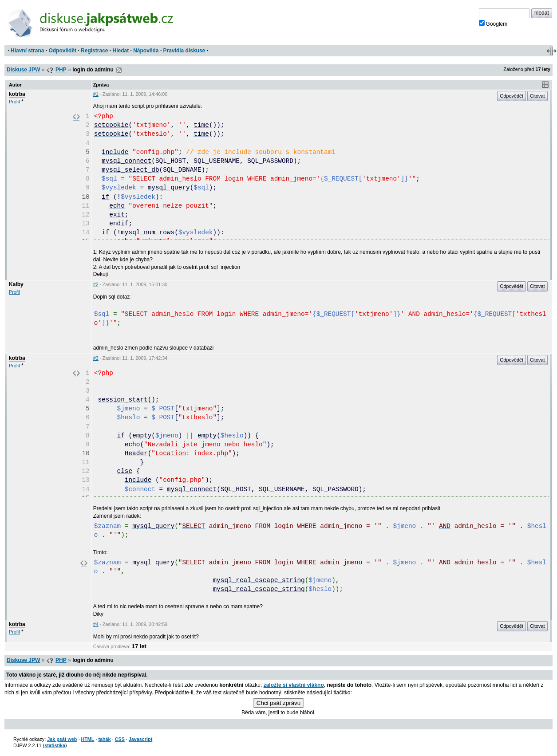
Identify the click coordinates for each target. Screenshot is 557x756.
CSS (120, 739)
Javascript (140, 739)
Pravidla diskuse (184, 51)
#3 (96, 358)
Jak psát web (62, 739)
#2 (96, 284)
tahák (104, 739)
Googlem (493, 24)
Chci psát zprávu (278, 703)
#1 (96, 94)
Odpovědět (62, 51)
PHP (61, 70)
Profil (14, 102)
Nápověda (146, 51)
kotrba (17, 94)
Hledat (120, 51)
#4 (96, 624)
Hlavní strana (27, 51)
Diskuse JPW (23, 70)
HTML (87, 739)
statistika (55, 745)
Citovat (537, 96)
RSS (119, 70)
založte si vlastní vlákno (294, 685)
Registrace (94, 51)
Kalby (16, 284)
